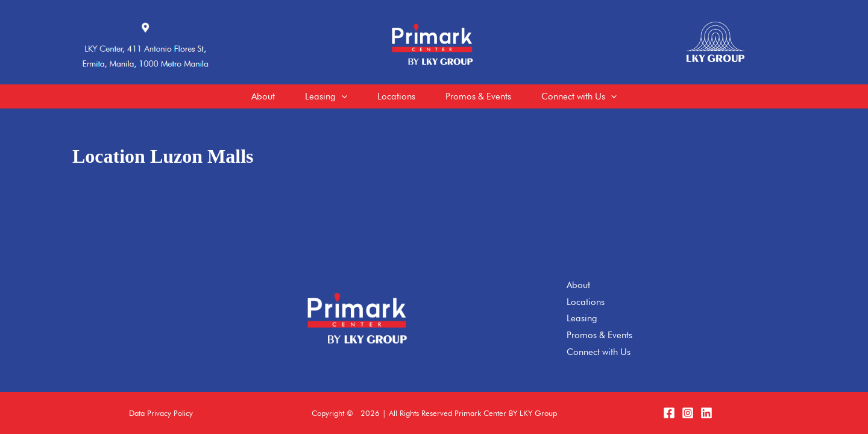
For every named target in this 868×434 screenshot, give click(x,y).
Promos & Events (599, 335)
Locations (586, 302)
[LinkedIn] (706, 413)
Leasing (582, 318)
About (578, 285)
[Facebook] (669, 413)
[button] (161, 413)
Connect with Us (599, 352)
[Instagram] (688, 413)
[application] (341, 96)
